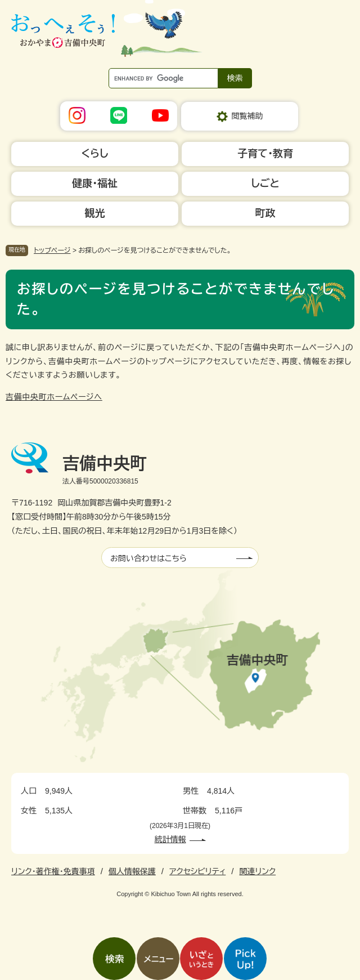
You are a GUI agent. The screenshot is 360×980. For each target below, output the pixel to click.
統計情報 (170, 839)
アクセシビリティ (197, 871)
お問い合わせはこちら (148, 558)
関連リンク (257, 871)
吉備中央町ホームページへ (54, 397)
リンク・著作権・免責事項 (53, 871)
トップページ (52, 250)
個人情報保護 (132, 871)
